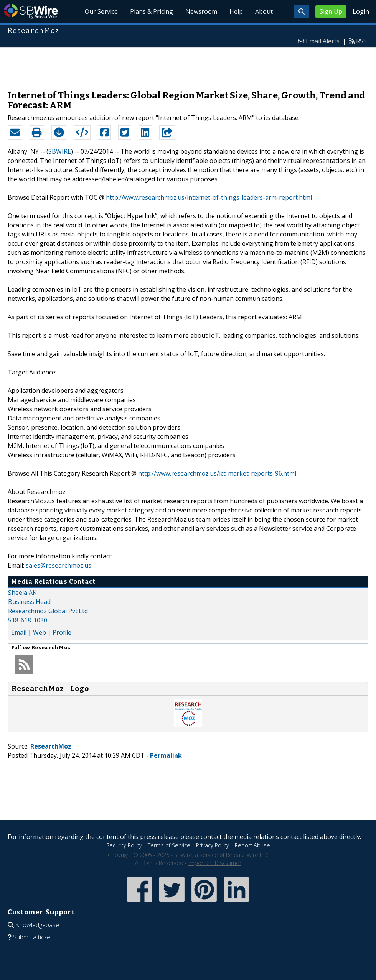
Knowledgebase (37, 925)
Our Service (101, 11)
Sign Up (331, 11)
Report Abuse (252, 845)
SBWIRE (60, 151)
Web (40, 632)
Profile (62, 632)
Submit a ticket (33, 937)
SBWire (31, 11)
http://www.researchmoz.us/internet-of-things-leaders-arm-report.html (209, 197)
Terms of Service (169, 845)
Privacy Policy (213, 845)
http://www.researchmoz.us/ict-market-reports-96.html (217, 473)
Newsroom (201, 11)
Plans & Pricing (152, 11)
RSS (361, 41)
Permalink (166, 755)
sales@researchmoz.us (59, 565)
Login (361, 11)
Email (19, 632)
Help (236, 11)
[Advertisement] (188, 65)
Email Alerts (323, 41)
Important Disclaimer (215, 863)
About (264, 11)
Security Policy (124, 845)
